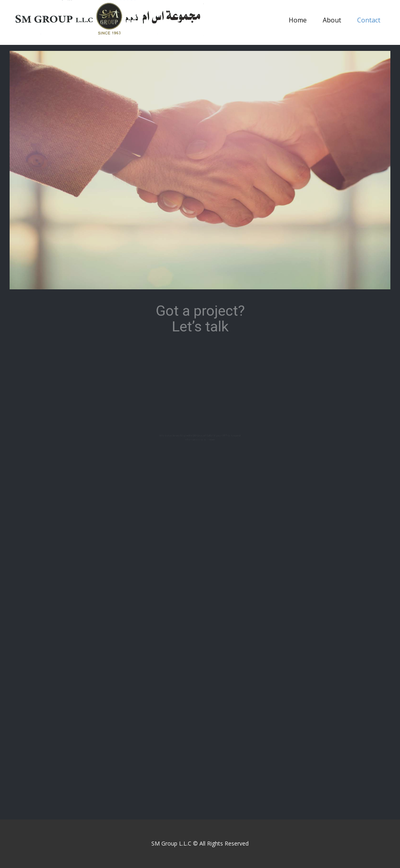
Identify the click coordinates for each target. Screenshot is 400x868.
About (332, 20)
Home (298, 20)
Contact (369, 20)
